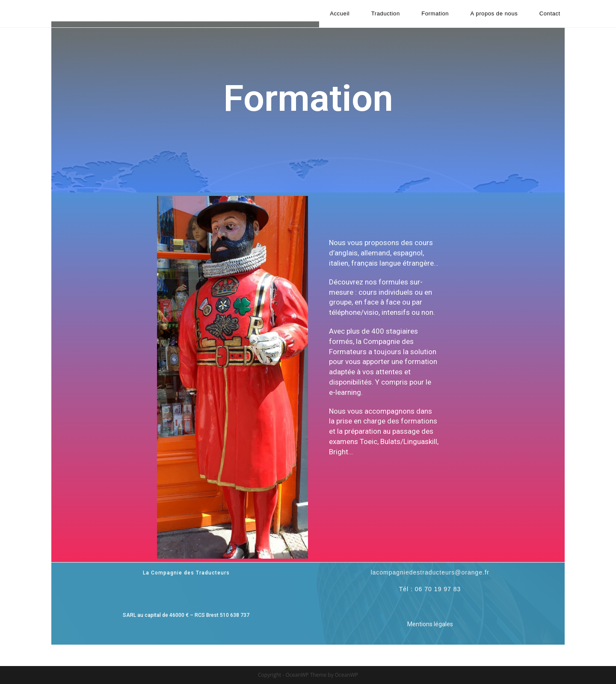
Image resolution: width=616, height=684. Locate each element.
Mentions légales (430, 624)
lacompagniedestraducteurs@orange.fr (430, 572)
